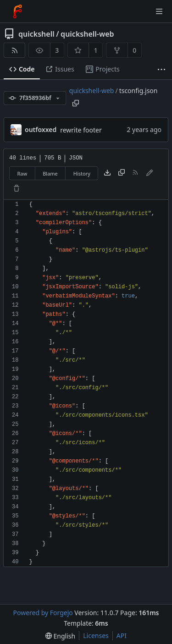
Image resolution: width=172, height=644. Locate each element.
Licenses (96, 636)
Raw (22, 173)
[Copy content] (122, 173)
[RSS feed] (14, 50)
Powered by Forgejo (43, 613)
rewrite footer (81, 130)
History (82, 173)
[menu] (60, 636)
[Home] (17, 11)
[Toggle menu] (159, 11)
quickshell (36, 34)
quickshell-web (87, 34)
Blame (50, 173)
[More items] (161, 69)
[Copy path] (76, 103)
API (122, 636)
